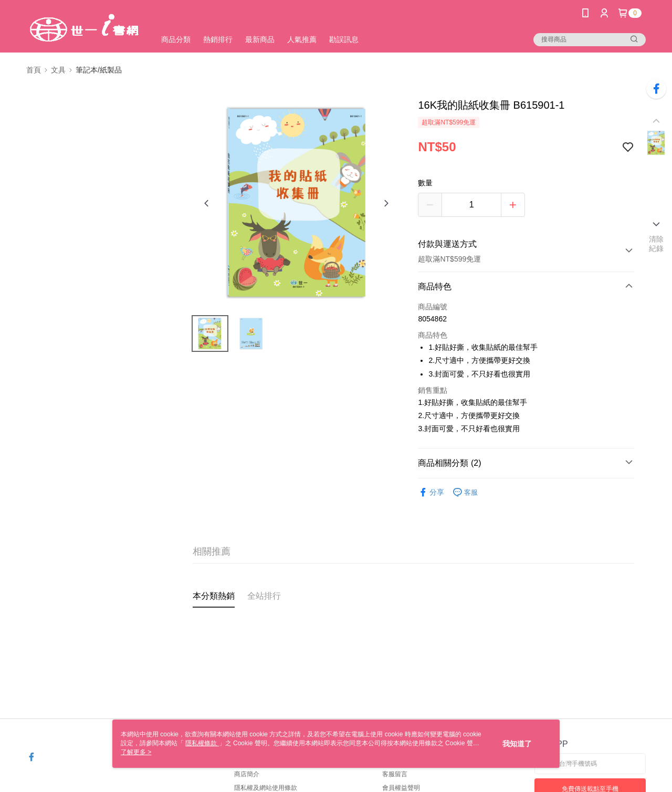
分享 (431, 492)
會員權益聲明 (401, 788)
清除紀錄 (657, 244)
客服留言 (395, 774)
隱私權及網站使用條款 (266, 788)
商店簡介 (247, 774)
